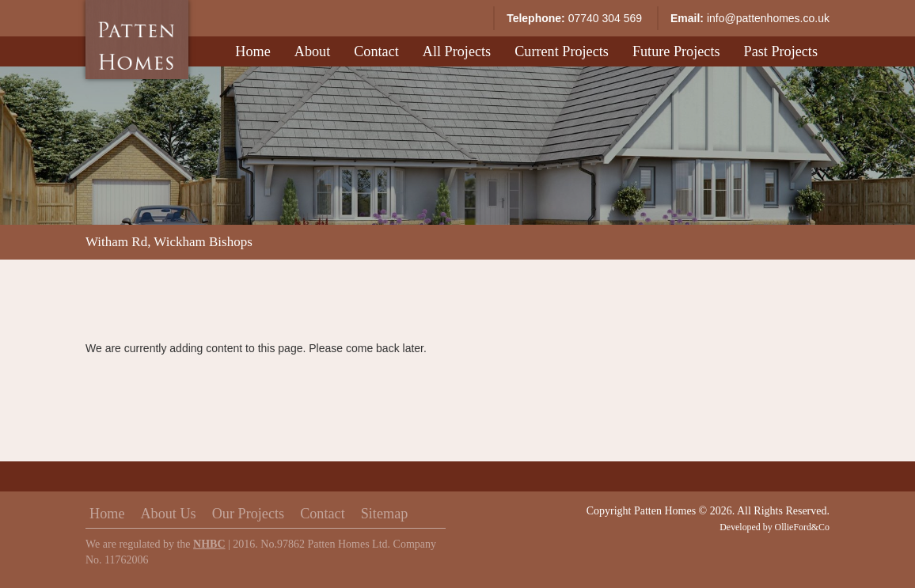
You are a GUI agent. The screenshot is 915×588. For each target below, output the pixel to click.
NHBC (209, 544)
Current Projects (562, 51)
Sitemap (385, 514)
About (312, 51)
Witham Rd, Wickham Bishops (169, 242)
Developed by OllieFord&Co (775, 527)
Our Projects (248, 514)
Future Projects (676, 51)
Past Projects (781, 51)
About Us (168, 514)
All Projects (457, 51)
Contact (376, 51)
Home (252, 51)
